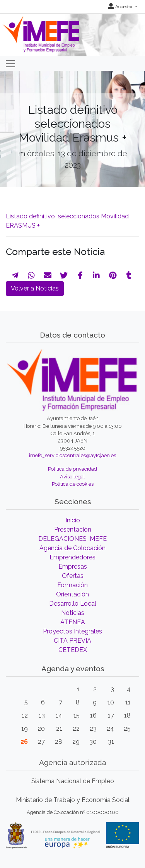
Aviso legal (72, 477)
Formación (72, 585)
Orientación (72, 594)
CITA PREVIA (72, 641)
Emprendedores (72, 557)
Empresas (73, 567)
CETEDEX (73, 650)
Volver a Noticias (35, 288)
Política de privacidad (72, 469)
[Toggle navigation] (10, 64)
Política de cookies (73, 484)
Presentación (73, 529)
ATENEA (73, 622)
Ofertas (73, 576)
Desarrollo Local (73, 604)
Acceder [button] (121, 7)
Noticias (73, 613)
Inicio (73, 520)
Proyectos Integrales (72, 631)
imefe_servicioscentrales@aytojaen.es (72, 455)
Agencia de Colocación (72, 548)
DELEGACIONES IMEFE (72, 539)
